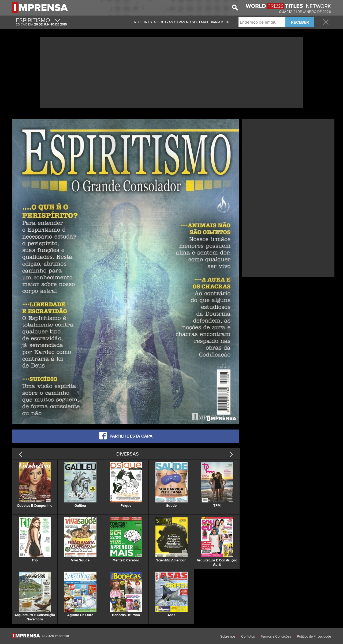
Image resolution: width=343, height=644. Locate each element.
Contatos (248, 636)
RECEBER (300, 22)
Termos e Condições (276, 636)
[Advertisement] (171, 72)
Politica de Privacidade (314, 636)
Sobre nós (228, 636)
